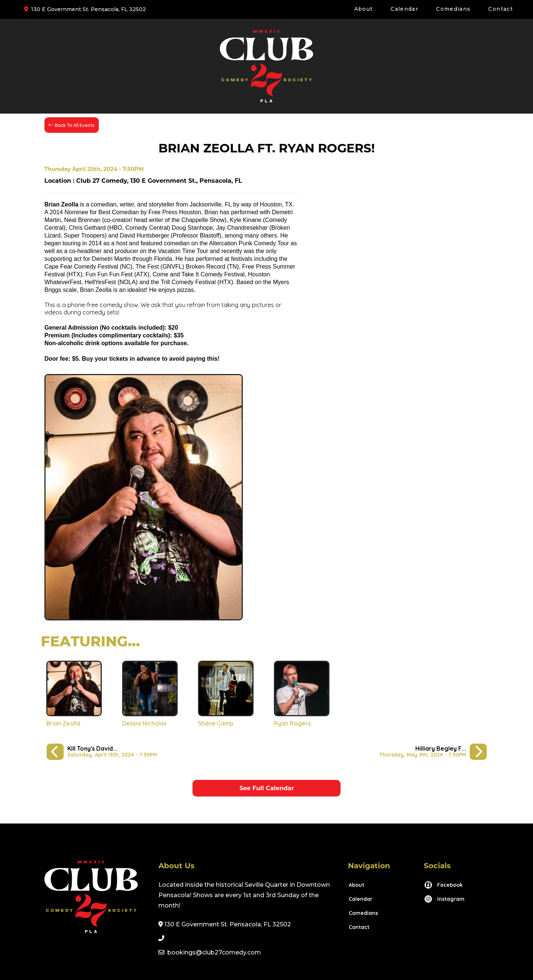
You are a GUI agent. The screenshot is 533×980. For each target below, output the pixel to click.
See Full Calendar (267, 788)
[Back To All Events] (72, 125)
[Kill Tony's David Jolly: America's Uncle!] (102, 752)
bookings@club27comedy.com (214, 952)
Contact (501, 9)
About (364, 9)
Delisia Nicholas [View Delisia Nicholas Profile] (144, 723)
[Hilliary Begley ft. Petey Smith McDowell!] (433, 752)
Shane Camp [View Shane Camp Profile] (216, 723)
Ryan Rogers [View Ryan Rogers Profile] (292, 723)
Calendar (404, 9)
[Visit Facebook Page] (443, 885)
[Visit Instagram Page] (444, 899)
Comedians (453, 9)
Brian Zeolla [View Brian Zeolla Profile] (63, 723)
